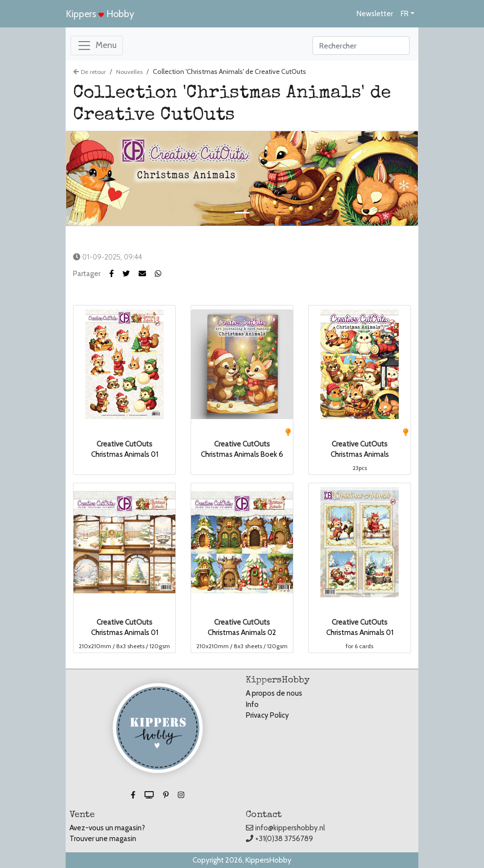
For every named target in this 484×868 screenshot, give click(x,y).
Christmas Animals (360, 454)
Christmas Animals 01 (125, 454)
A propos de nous (274, 693)
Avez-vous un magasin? (107, 828)
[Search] (361, 46)
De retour (90, 72)
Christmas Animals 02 (242, 633)
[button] (131, 274)
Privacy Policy (267, 715)
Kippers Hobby (100, 14)
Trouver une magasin (103, 839)
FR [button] (405, 14)
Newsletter (375, 14)
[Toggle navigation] (97, 46)
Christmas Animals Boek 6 (242, 454)
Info (252, 704)
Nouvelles (129, 72)
